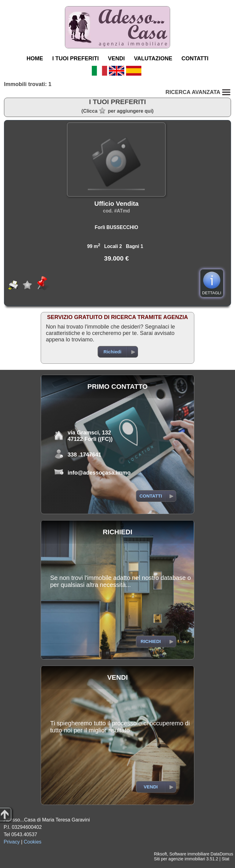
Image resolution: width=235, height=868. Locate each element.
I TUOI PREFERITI (76, 58)
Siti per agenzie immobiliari (179, 859)
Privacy (12, 842)
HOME (35, 58)
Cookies (33, 842)
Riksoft (160, 854)
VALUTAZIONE (153, 58)
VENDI (116, 58)
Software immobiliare (189, 854)
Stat (225, 859)
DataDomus (222, 854)
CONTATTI (195, 58)
